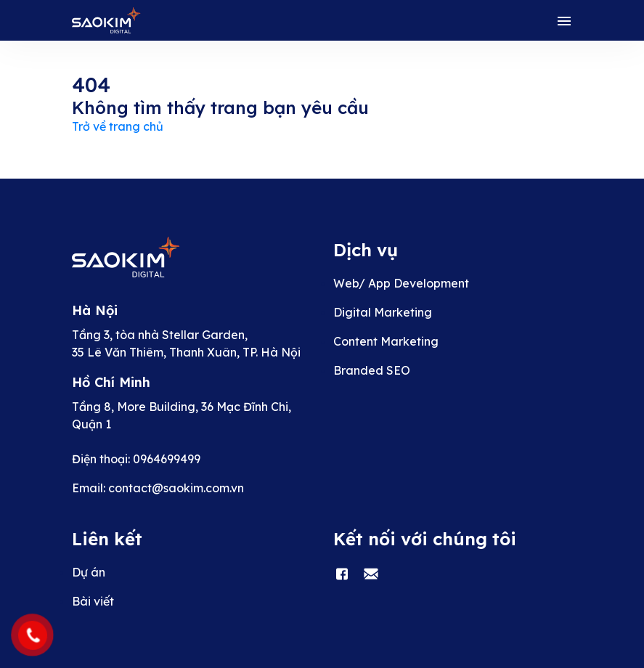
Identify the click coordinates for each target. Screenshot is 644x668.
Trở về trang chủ (118, 126)
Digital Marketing (383, 312)
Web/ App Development (401, 283)
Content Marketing (386, 341)
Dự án (89, 572)
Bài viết (93, 601)
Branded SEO (372, 370)
